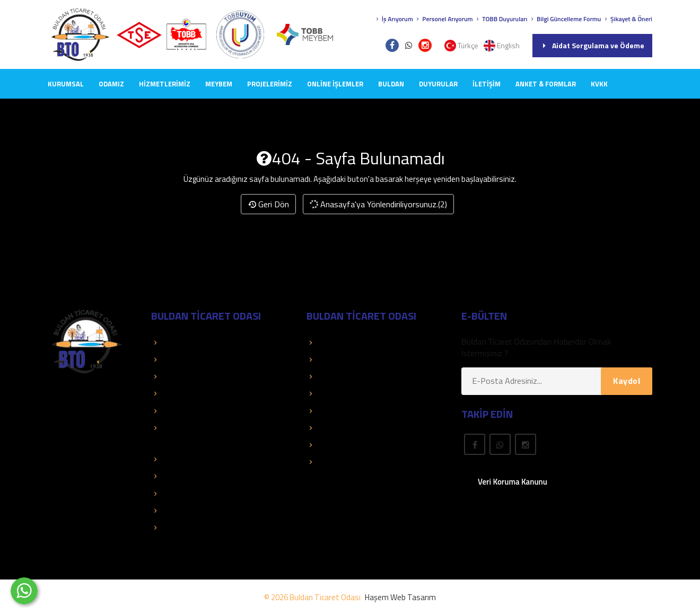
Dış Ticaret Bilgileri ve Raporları (211, 476)
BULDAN (391, 84)
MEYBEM (219, 84)
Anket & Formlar (546, 84)
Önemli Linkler (337, 411)
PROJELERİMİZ (270, 84)
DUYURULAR (438, 84)
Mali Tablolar (179, 511)
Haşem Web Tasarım (400, 597)
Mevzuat (327, 428)
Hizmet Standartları (191, 528)
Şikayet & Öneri (627, 19)
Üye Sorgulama (339, 342)
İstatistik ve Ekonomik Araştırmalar (218, 459)
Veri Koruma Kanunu (513, 482)
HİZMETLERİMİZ (165, 84)
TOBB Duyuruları (501, 19)
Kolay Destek (180, 376)
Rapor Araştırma (341, 462)
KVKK (599, 84)
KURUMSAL (66, 84)
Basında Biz (177, 393)
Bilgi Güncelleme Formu (565, 19)
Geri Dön (268, 204)
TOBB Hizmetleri (186, 342)
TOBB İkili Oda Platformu (200, 494)
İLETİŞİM (487, 84)
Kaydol (627, 381)
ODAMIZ (111, 84)
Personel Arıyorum (444, 19)
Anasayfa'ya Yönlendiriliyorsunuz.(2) (378, 204)
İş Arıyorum (393, 19)
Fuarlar (324, 445)
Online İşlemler (335, 84)
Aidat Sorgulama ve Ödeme (592, 45)
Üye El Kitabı (334, 376)
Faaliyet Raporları (187, 411)
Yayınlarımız (333, 393)
